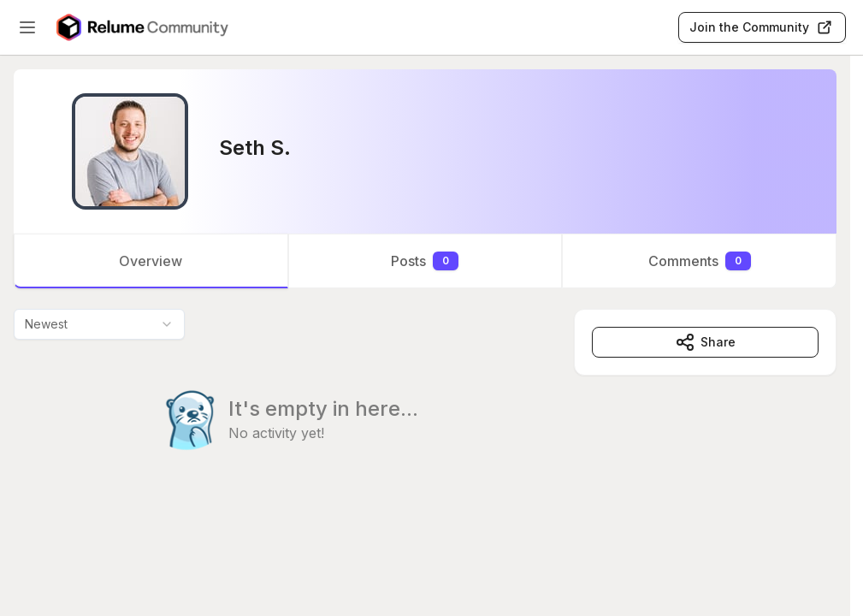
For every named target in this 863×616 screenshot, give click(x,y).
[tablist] (425, 261)
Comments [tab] (700, 261)
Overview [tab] (151, 261)
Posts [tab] (425, 261)
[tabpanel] (425, 414)
